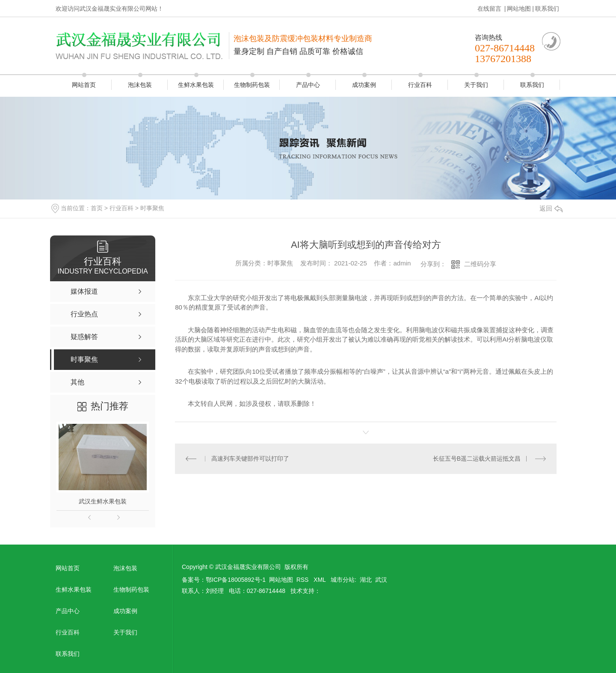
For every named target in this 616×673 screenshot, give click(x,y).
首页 (97, 208)
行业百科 (420, 85)
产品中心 (308, 85)
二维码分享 (480, 264)
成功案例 (364, 85)
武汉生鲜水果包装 (103, 501)
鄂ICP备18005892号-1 (236, 580)
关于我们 (476, 85)
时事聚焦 (152, 208)
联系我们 (547, 9)
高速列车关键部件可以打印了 (250, 459)
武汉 (381, 580)
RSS (304, 580)
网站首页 (84, 85)
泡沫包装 (140, 85)
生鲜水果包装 (196, 85)
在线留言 (490, 9)
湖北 (366, 580)
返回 (551, 208)
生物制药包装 (252, 85)
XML (320, 580)
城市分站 (343, 580)
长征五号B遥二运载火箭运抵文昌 (477, 459)
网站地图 (519, 9)
